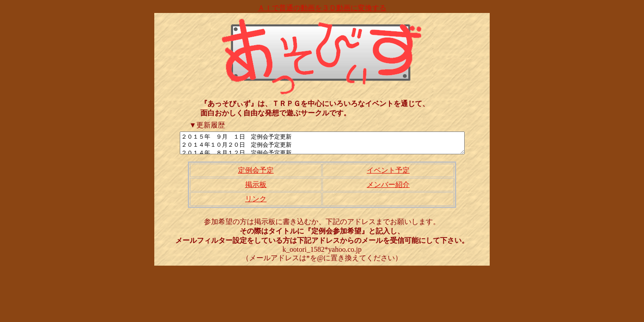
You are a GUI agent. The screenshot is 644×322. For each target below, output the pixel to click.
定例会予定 (256, 174)
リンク (256, 203)
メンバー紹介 (388, 189)
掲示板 (256, 189)
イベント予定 (388, 174)
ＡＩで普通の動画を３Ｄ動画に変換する (322, 8)
